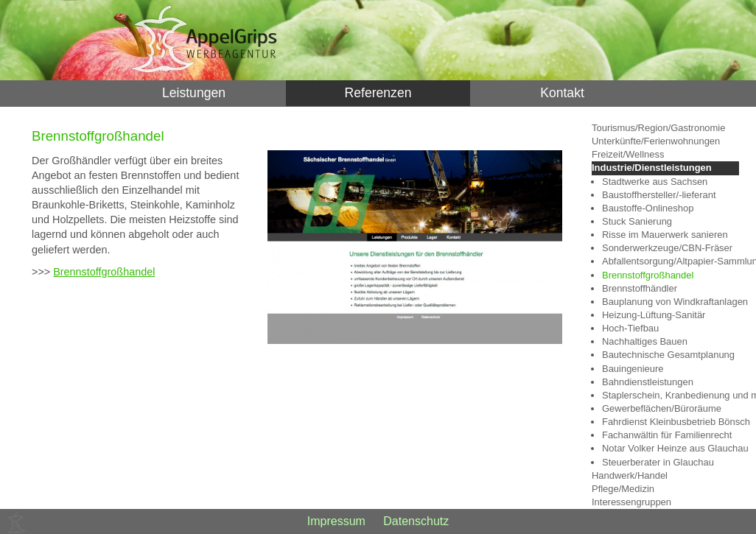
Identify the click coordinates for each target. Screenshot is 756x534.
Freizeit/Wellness (628, 154)
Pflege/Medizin (623, 489)
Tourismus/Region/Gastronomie (658, 128)
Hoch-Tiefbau (630, 328)
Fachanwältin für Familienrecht (667, 435)
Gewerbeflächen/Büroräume (662, 408)
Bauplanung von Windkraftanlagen (671, 302)
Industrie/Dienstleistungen (652, 168)
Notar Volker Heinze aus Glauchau (671, 448)
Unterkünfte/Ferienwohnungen (656, 141)
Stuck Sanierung (637, 221)
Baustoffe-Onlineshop (648, 208)
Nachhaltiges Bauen (645, 341)
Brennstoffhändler (640, 288)
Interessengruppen (631, 502)
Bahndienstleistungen (648, 382)
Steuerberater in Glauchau (658, 462)
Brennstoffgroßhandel (104, 272)
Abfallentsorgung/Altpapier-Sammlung (671, 261)
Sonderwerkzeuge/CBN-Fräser (667, 248)
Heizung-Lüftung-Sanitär (654, 315)
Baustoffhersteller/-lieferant (659, 195)
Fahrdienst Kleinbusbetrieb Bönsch (671, 422)
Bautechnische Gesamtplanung (668, 355)
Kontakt (562, 93)
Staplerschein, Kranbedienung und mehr (671, 395)
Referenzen (378, 93)
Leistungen (194, 93)
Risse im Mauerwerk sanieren (665, 235)
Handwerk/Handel (630, 475)
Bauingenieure (633, 369)
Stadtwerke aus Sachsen (655, 182)
